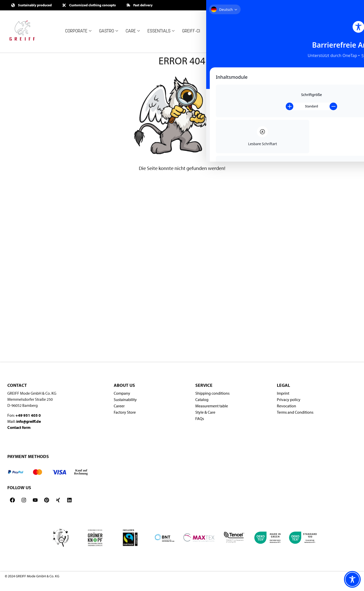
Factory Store (125, 412)
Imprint (283, 393)
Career (119, 406)
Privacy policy (289, 399)
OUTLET (276, 28)
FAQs (200, 418)
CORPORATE (78, 31)
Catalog (202, 399)
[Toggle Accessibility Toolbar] (352, 579)
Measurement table (212, 406)
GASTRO (109, 31)
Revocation (286, 406)
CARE (133, 31)
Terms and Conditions (295, 412)
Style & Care (205, 412)
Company (122, 393)
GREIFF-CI (191, 31)
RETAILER (249, 31)
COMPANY (219, 31)
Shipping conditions (212, 393)
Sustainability (125, 399)
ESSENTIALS (161, 31)
